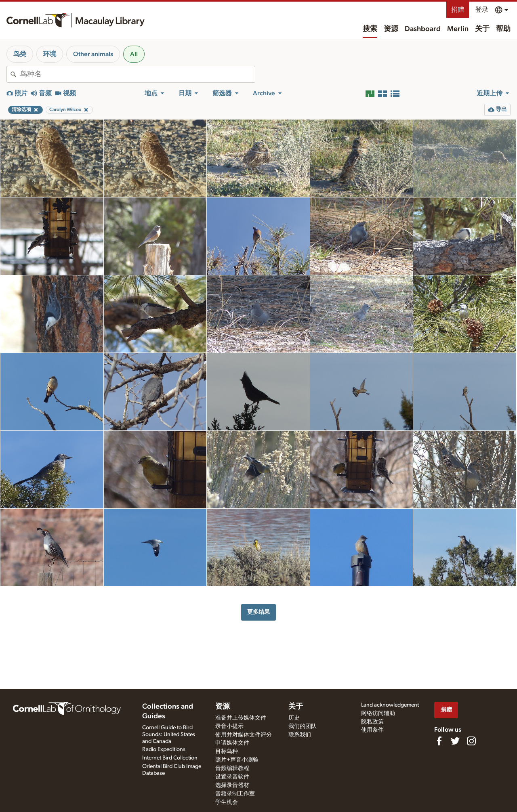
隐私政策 (372, 722)
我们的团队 (303, 726)
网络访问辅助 (378, 713)
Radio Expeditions (164, 749)
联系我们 (300, 735)
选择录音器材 (232, 785)
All (134, 54)
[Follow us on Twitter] (455, 741)
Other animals (93, 54)
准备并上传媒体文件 (241, 718)
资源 (391, 29)
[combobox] (137, 74)
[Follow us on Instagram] (471, 741)
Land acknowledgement (390, 705)
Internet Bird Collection (170, 758)
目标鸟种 (227, 751)
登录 (482, 10)
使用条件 (372, 730)
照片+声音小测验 (237, 760)
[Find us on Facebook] (439, 741)
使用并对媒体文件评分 (244, 735)
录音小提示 (229, 726)
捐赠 (458, 10)
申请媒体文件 (232, 743)
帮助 (503, 29)
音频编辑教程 (232, 768)
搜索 (370, 29)
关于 (482, 29)
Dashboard (423, 29)
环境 (50, 54)
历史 (294, 718)
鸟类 (20, 54)
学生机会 (227, 802)
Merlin (458, 29)
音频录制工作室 (235, 794)
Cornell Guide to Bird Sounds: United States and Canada (169, 734)
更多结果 (258, 612)
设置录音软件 (232, 777)
